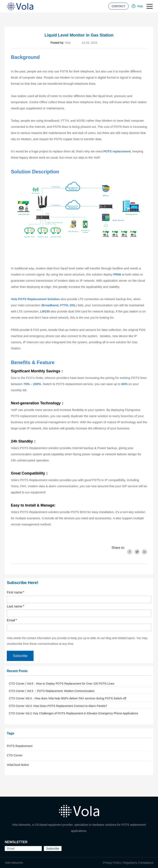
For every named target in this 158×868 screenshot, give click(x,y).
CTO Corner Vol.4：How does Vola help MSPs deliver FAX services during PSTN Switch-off (67, 698)
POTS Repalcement (20, 746)
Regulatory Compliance (138, 863)
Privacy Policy (112, 863)
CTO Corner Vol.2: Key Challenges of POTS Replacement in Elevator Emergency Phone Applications (74, 713)
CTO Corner (15, 755)
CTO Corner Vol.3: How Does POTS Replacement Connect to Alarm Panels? (58, 706)
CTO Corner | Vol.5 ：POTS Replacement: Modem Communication (52, 691)
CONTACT (119, 6)
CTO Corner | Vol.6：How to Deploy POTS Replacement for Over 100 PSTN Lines (62, 684)
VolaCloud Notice (18, 765)
